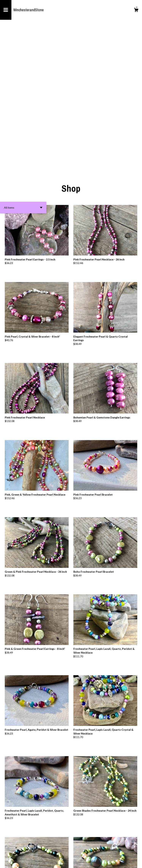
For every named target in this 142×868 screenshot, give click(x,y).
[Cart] (136, 10)
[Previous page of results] (45, 853)
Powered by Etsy (48, 862)
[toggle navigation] (6, 10)
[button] (23, 67)
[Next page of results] (97, 853)
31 (92, 853)
